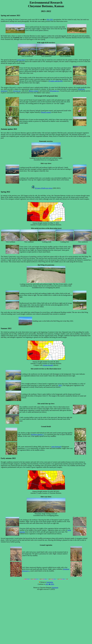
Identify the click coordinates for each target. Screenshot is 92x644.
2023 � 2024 (50, 584)
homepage (55, 588)
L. (38, 434)
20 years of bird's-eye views (44, 188)
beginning (50, 582)
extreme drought (48, 365)
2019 (60, 385)
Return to (43, 582)
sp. (17, 91)
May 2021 (50, 19)
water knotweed (56, 447)
